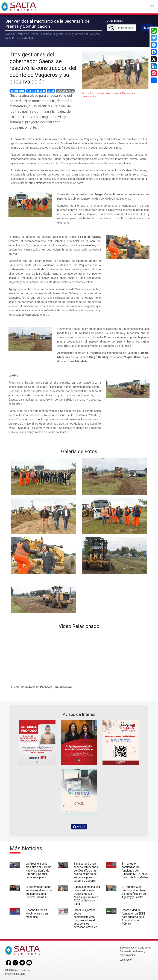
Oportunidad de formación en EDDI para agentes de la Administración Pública (133, 917)
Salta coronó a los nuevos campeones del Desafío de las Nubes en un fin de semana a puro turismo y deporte (86, 872)
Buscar (148, 28)
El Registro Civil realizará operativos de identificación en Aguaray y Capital (134, 892)
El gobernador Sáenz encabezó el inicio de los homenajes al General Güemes (39, 892)
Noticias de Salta (36, 91)
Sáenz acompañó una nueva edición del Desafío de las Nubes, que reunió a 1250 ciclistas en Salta (87, 895)
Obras (51, 91)
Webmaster (126, 960)
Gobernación (17, 91)
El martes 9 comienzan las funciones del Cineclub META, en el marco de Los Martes (135, 870)
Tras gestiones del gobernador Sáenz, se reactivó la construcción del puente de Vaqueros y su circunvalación (43, 68)
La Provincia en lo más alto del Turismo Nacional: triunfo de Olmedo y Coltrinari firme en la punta (39, 870)
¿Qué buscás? (116, 21)
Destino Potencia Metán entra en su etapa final (37, 913)
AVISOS (79, 827)
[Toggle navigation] (152, 7)
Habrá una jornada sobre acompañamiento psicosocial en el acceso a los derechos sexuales (86, 919)
